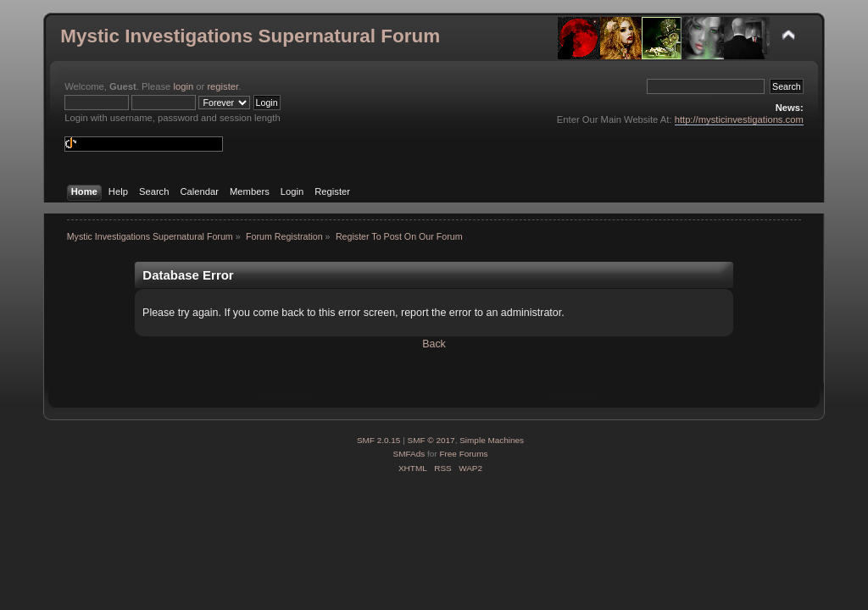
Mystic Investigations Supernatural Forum (250, 36)
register (223, 86)
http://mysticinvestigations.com (739, 119)
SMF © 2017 (431, 440)
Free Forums (463, 454)
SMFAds (409, 454)
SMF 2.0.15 (379, 440)
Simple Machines (492, 440)
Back (434, 344)
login (183, 86)
